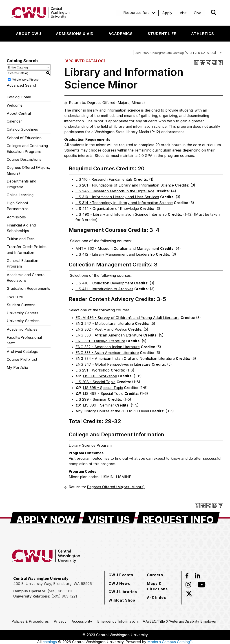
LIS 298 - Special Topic (95, 382)
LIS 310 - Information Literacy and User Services (117, 197)
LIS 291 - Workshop (93, 370)
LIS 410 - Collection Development (104, 283)
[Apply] (167, 13)
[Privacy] (60, 621)
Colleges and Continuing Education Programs (27, 149)
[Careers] (155, 575)
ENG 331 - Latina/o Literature (100, 341)
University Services (23, 321)
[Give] (198, 13)
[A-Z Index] (157, 598)
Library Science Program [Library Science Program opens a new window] (90, 445)
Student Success (21, 305)
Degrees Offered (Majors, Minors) (28, 170)
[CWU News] (119, 583)
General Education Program (22, 264)
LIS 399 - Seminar (98, 405)
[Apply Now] (46, 518)
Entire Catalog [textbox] (18, 67)
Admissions (16, 217)
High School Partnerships (18, 206)
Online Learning (20, 195)
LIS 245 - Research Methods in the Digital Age (115, 191)
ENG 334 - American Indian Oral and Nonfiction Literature (125, 358)
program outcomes (93, 458)
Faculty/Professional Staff (24, 340)
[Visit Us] (109, 518)
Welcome (15, 105)
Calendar (14, 121)
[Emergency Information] (117, 621)
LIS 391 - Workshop (100, 376)
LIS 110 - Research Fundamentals (104, 179)
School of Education (24, 138)
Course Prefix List (22, 359)
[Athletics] (203, 34)
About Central (19, 113)
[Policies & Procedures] (30, 621)
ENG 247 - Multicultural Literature (105, 323)
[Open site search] (214, 12)
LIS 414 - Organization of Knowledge (107, 209)
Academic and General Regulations (26, 278)
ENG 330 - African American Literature (109, 335)
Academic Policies (22, 329)
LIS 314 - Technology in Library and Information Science (124, 203)
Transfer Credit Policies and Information (27, 250)
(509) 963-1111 (60, 591)
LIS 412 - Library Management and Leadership (115, 254)
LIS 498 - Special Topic (103, 393)
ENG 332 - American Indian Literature (108, 347)
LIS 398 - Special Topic (103, 388)
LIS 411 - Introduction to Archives (104, 289)
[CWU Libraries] (123, 592)
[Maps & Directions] (162, 586)
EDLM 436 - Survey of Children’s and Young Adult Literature (127, 318)
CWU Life (15, 297)
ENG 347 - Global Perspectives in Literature (113, 364)
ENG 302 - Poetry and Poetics (101, 329)
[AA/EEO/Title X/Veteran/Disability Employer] (180, 621)
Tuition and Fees (21, 239)
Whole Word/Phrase (25, 79)
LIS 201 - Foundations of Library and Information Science (125, 185)
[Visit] (183, 13)
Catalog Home (19, 97)
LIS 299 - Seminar (91, 399)
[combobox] (178, 53)
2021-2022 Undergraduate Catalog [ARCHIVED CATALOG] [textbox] (175, 53)
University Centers (22, 313)
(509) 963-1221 (64, 596)
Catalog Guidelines (22, 129)
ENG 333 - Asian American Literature (107, 353)
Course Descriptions (24, 159)
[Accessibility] (82, 621)
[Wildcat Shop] (122, 600)
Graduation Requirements (28, 288)
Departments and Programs (21, 184)
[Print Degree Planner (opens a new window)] (197, 63)
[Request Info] (178, 518)
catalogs (50, 642)
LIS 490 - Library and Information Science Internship (121, 214)
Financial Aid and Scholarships (21, 228)
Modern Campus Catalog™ (170, 642)
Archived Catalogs (22, 352)
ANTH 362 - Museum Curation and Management (117, 248)
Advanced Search (22, 85)
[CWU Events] (121, 575)
